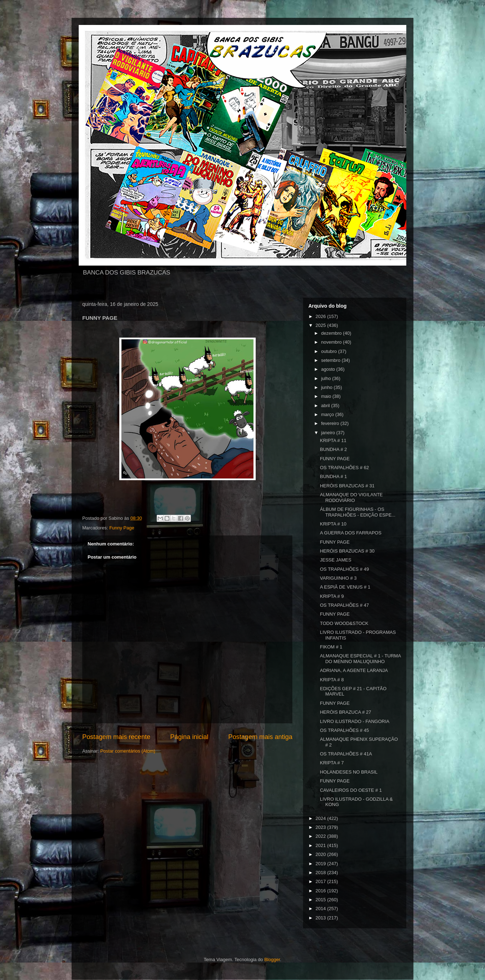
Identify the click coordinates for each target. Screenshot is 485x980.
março (328, 414)
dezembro (332, 333)
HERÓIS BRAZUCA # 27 (345, 712)
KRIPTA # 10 (333, 524)
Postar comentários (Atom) (128, 751)
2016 (321, 891)
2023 (321, 827)
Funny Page (122, 528)
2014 (321, 909)
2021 (321, 845)
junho (327, 387)
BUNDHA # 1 (333, 476)
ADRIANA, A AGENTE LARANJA (354, 670)
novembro (332, 342)
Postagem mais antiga (260, 737)
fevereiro (331, 423)
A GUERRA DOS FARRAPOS (351, 533)
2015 (321, 900)
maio (327, 396)
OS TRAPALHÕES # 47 (344, 605)
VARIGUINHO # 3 (338, 578)
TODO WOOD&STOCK (344, 623)
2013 (321, 918)
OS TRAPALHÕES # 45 (344, 730)
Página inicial (189, 737)
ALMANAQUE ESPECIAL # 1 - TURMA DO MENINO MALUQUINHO (360, 659)
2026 (321, 316)
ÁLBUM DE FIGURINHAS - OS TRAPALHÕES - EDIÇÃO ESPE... (358, 512)
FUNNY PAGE (335, 459)
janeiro (329, 433)
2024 (321, 818)
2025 (321, 325)
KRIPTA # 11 (333, 440)
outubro (330, 351)
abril (326, 406)
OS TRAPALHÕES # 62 (344, 468)
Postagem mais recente (116, 737)
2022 (321, 836)
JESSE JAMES (335, 560)
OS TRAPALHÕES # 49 (344, 569)
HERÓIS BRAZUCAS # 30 (347, 551)
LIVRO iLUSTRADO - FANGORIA (354, 721)
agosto (329, 369)
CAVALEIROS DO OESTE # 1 (351, 790)
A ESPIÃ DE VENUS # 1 (345, 587)
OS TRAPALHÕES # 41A (346, 754)
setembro (332, 360)
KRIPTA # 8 (332, 680)
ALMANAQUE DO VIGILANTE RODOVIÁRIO (351, 497)
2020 (321, 854)
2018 (321, 873)
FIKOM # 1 (331, 647)
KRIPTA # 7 (332, 763)
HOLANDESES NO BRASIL (349, 772)
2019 (321, 864)
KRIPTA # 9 (332, 596)
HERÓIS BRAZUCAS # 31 (347, 486)
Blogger (272, 960)
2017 (321, 881)
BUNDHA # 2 (333, 449)
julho (327, 378)
